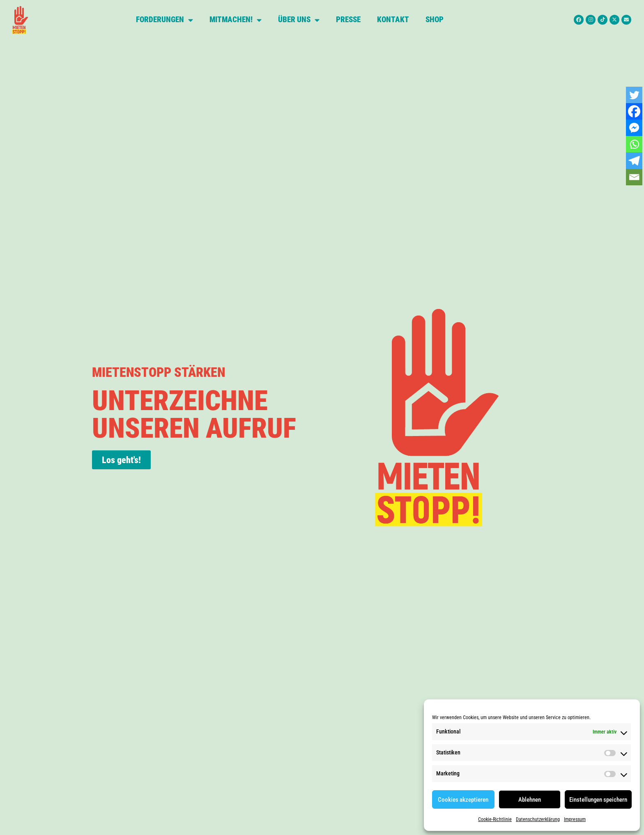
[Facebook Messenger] (634, 128)
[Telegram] (634, 161)
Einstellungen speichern (598, 800)
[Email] (634, 177)
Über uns (299, 20)
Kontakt (393, 20)
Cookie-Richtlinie (495, 819)
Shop (435, 20)
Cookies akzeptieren (463, 800)
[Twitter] (634, 95)
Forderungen (164, 20)
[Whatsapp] (634, 144)
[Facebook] (634, 111)
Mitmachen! (236, 20)
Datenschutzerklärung (538, 819)
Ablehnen (530, 800)
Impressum (575, 819)
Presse (348, 20)
